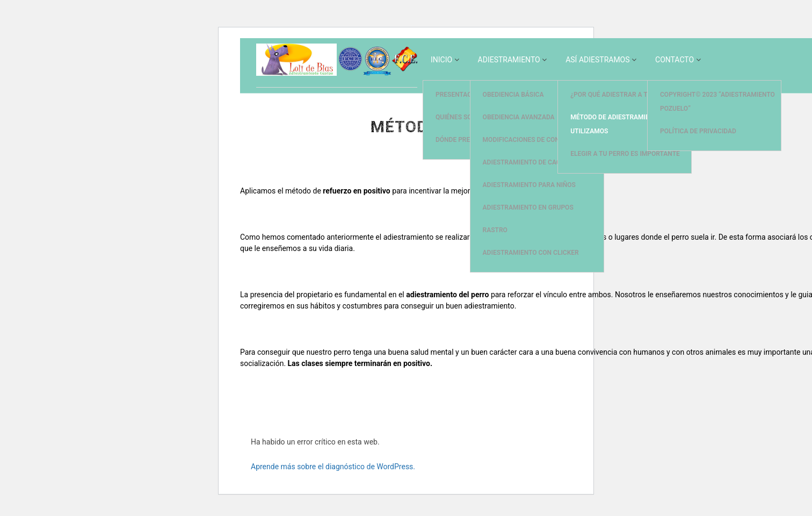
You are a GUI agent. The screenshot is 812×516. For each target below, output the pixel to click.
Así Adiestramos (597, 60)
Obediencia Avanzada (519, 117)
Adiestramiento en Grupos (528, 207)
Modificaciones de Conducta (531, 140)
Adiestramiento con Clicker (531, 253)
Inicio (441, 60)
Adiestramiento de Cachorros (535, 162)
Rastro (495, 230)
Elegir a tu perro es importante (625, 154)
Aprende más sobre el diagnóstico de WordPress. (333, 467)
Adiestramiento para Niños (529, 185)
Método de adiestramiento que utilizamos (623, 124)
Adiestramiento (509, 60)
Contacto (675, 60)
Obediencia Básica (513, 95)
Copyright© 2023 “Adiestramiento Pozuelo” (717, 102)
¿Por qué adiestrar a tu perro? (624, 95)
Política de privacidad (698, 131)
